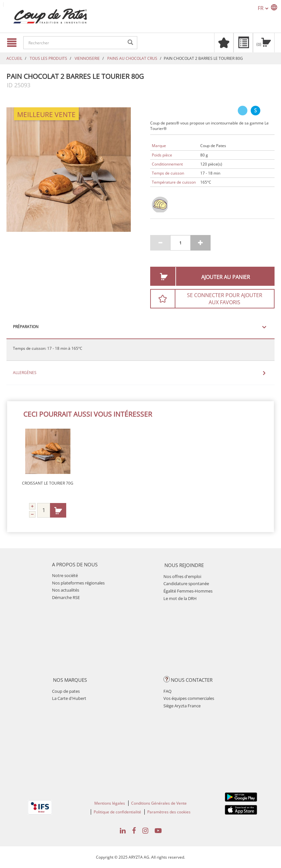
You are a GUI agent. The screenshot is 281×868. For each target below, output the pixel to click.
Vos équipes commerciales (189, 698)
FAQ (167, 691)
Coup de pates (66, 691)
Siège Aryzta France (182, 706)
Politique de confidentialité (117, 812)
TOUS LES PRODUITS (48, 58)
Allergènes (25, 373)
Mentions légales (110, 803)
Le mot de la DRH (180, 598)
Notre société (65, 575)
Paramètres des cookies (169, 812)
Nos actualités (66, 590)
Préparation (26, 327)
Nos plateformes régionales (78, 583)
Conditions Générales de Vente (159, 803)
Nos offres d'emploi (182, 576)
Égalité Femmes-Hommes (188, 591)
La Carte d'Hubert (69, 698)
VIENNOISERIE (87, 58)
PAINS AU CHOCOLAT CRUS (132, 58)
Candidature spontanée (186, 584)
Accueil (14, 58)
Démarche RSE (66, 597)
